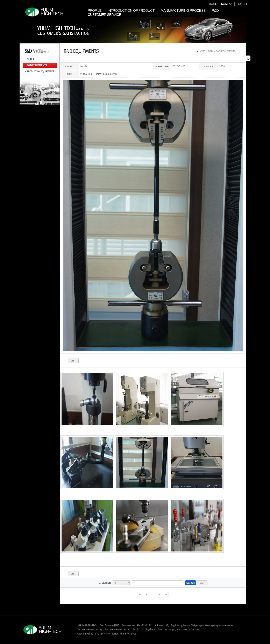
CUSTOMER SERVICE (104, 15)
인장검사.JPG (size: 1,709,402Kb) (99, 74)
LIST (73, 361)
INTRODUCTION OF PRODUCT (131, 11)
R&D (215, 11)
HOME (213, 4)
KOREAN (227, 4)
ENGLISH (242, 4)
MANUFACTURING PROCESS (183, 11)
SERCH (191, 583)
